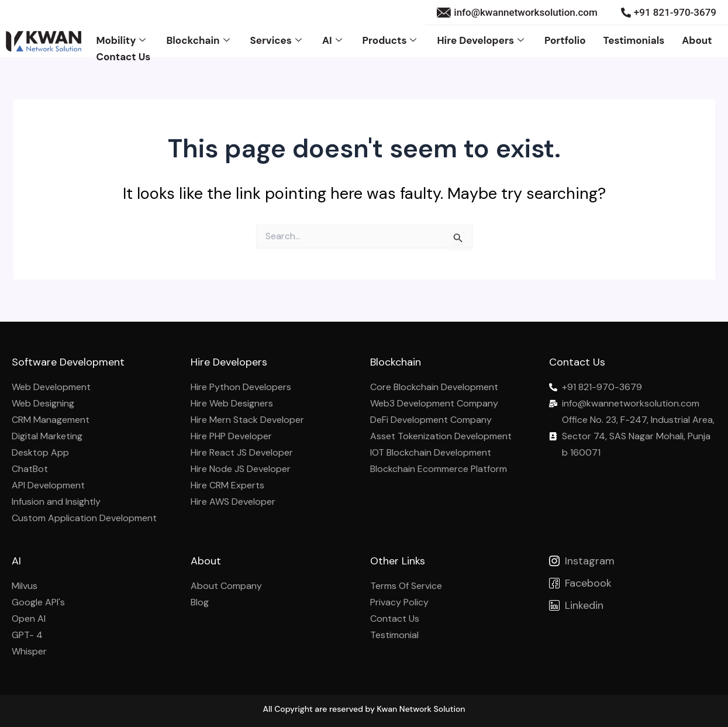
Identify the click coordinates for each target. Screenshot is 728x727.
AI (334, 40)
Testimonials (634, 40)
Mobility (122, 40)
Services (277, 40)
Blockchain (199, 40)
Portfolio (565, 40)
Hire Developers (482, 40)
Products (391, 40)
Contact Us (123, 57)
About (697, 40)
